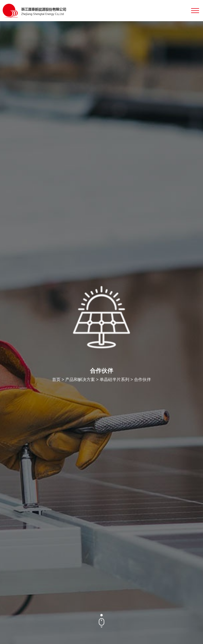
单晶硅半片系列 (114, 380)
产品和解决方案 (80, 380)
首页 (56, 380)
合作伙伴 (142, 380)
